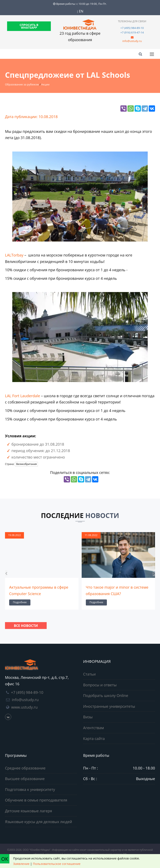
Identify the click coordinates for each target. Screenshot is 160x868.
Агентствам (94, 728)
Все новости (26, 626)
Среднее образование (25, 768)
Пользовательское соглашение (57, 864)
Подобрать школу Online (106, 695)
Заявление (21, 864)
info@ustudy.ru (132, 41)
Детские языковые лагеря (29, 811)
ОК (5, 859)
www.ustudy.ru (24, 707)
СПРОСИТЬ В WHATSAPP (29, 26)
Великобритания (27, 464)
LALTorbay (15, 255)
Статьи (89, 674)
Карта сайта (94, 739)
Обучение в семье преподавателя (36, 800)
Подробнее (20, 602)
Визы (88, 717)
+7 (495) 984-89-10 (132, 28)
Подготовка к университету (30, 789)
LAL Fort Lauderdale (22, 396)
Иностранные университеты (109, 706)
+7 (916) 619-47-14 (132, 32)
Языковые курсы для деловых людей (39, 822)
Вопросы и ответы (100, 685)
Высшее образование (25, 779)
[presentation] (6, 573)
